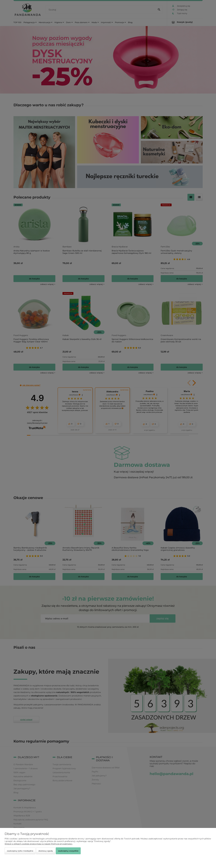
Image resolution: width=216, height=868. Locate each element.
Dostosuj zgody (46, 851)
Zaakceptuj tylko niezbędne (20, 851)
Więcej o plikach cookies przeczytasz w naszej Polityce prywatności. (39, 844)
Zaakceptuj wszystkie (68, 851)
